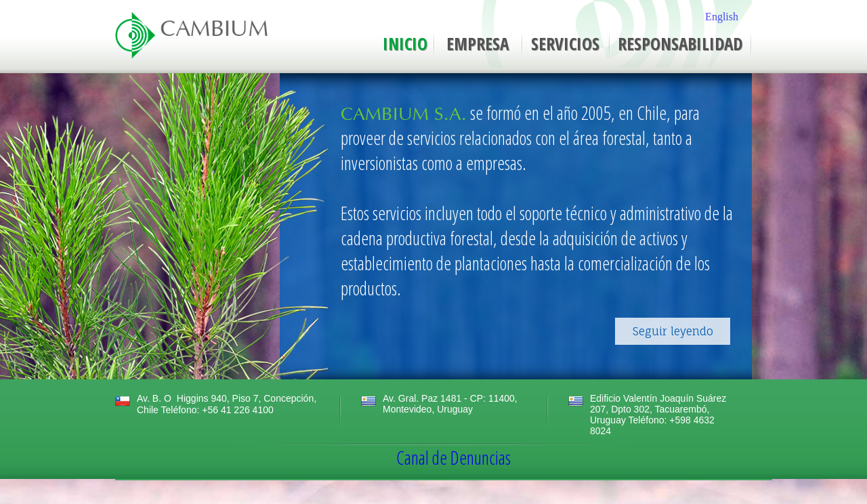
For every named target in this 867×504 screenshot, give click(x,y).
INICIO (405, 43)
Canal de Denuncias (453, 458)
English (722, 17)
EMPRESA (478, 43)
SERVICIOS (565, 43)
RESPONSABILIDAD (680, 43)
